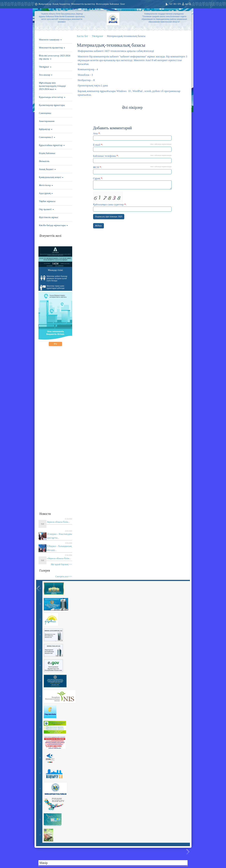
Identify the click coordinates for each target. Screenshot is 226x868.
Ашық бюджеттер (61, 4)
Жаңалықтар (45, 4)
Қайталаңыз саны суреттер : (132, 202)
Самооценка (45, 113)
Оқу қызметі (46, 209)
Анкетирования (47, 121)
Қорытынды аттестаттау (52, 97)
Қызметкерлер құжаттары (52, 105)
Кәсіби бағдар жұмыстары (53, 225)
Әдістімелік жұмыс (49, 217)
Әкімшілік (44, 161)
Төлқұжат (45, 67)
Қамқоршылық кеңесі (51, 177)
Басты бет (82, 36)
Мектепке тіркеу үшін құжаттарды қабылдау (52, 288)
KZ (171, 4)
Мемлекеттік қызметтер (83, 4)
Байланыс (115, 4)
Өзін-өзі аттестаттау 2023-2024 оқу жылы (55, 57)
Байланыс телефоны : (132, 159)
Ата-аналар (46, 75)
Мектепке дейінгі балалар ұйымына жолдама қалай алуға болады (54, 278)
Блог (123, 4)
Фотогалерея (102, 4)
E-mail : (132, 147)
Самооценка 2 (47, 137)
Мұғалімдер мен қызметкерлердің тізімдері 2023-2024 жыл (52, 86)
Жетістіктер (46, 185)
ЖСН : (132, 170)
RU (175, 4)
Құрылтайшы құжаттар (52, 145)
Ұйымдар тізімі (55, 270)
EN (179, 4)
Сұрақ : (132, 183)
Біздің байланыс (47, 153)
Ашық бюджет (47, 169)
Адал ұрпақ (46, 193)
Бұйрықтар (46, 129)
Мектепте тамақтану (50, 40)
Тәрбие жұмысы (47, 201)
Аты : (132, 136)
